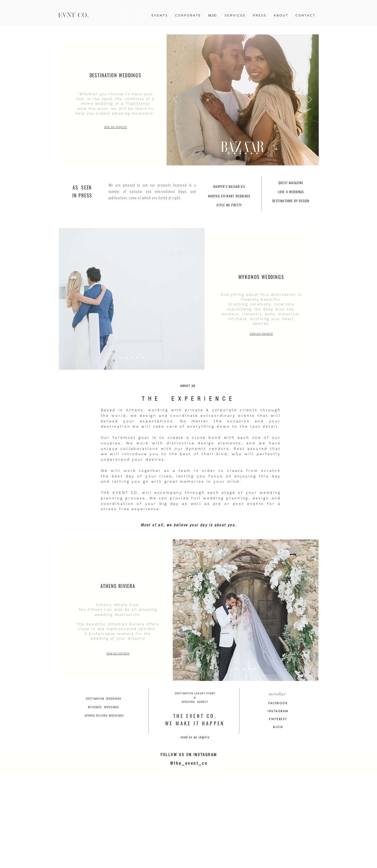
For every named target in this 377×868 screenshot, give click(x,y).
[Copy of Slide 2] (243, 669)
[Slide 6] (235, 153)
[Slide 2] (246, 153)
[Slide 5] (229, 153)
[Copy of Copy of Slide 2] (132, 358)
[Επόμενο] (310, 100)
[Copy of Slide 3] (257, 153)
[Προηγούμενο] (175, 100)
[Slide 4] (120, 358)
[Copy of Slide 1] (237, 669)
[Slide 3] (240, 153)
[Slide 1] (251, 153)
